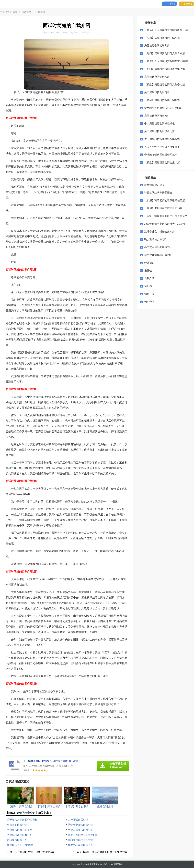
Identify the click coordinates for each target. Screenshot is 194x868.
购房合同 (149, 302)
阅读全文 (75, 33)
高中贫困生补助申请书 (157, 247)
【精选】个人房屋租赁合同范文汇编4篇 (167, 61)
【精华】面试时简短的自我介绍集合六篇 (105, 852)
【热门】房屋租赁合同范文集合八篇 (165, 53)
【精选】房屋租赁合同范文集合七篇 (165, 85)
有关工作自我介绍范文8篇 (82, 835)
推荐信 (148, 271)
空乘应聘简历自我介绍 (20, 835)
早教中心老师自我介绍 (81, 845)
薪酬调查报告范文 (154, 185)
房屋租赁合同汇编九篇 (157, 46)
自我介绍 (40, 12)
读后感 (148, 286)
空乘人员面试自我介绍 (81, 830)
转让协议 (149, 263)
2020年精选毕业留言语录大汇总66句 (165, 224)
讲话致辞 (26, 12)
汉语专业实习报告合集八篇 (159, 232)
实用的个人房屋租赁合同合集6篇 (163, 108)
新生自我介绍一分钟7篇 (20, 845)
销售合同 (149, 294)
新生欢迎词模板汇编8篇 (158, 255)
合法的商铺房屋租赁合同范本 (161, 155)
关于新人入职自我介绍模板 (22, 820)
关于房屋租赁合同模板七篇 (159, 131)
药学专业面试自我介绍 (81, 825)
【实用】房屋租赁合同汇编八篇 (162, 38)
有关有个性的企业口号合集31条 (162, 147)
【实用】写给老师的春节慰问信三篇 (165, 200)
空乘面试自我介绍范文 (20, 830)
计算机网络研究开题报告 (158, 193)
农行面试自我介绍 (78, 820)
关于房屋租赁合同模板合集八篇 (162, 139)
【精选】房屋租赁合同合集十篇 (162, 162)
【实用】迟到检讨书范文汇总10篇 (163, 208)
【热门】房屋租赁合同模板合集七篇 (165, 69)
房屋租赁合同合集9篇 (156, 116)
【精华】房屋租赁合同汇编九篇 (162, 100)
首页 (15, 12)
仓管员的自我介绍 (17, 825)
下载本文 (85, 33)
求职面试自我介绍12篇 (81, 840)
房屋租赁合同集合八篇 (157, 77)
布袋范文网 (93, 864)
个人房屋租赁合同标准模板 (159, 124)
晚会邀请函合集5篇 (155, 239)
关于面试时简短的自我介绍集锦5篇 (35, 852)
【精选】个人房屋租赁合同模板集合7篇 (167, 30)
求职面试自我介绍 (17, 840)
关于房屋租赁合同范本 (157, 92)
